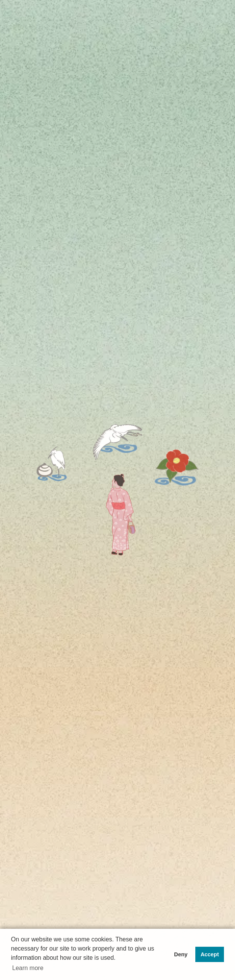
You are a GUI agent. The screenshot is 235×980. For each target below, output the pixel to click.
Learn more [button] (28, 968)
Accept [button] (210, 954)
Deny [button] (181, 954)
